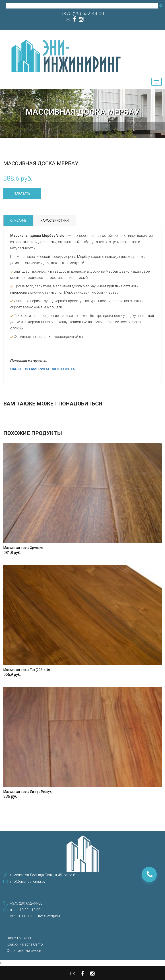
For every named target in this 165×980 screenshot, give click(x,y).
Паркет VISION (19, 938)
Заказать (22, 193)
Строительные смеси (24, 951)
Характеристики (55, 221)
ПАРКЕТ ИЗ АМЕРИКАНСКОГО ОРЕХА (43, 369)
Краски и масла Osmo (25, 944)
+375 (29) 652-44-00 (83, 14)
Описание (18, 221)
